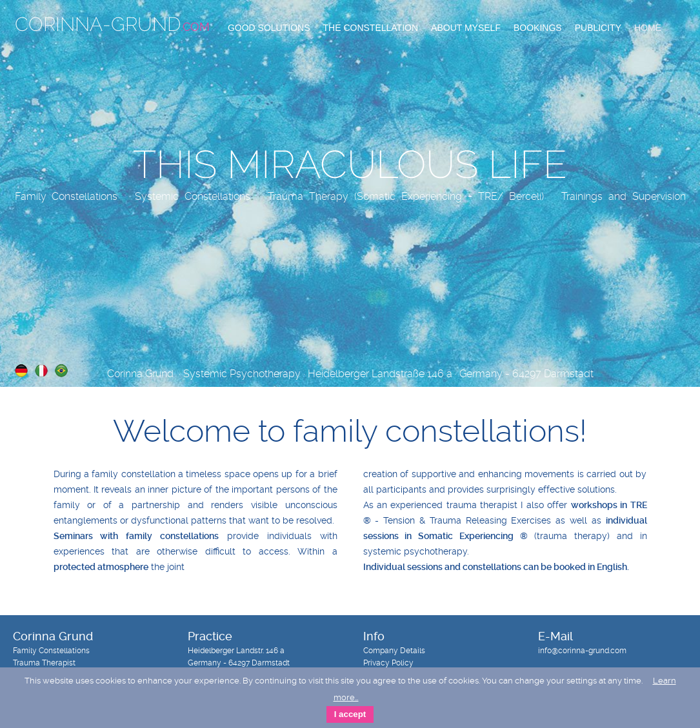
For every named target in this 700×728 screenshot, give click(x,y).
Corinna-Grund (112, 24)
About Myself (466, 28)
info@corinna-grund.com (582, 651)
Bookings (538, 28)
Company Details (394, 651)
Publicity (598, 28)
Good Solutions (269, 28)
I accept (350, 714)
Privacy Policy (388, 663)
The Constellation (371, 28)
